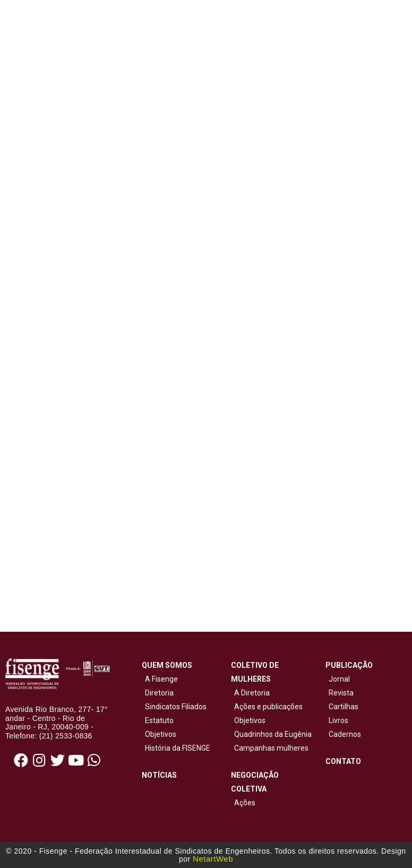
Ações (243, 803)
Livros (338, 720)
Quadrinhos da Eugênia (271, 734)
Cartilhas (344, 707)
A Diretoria (250, 693)
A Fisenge (160, 679)
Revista (341, 693)
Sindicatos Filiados (174, 707)
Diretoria (158, 693)
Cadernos (345, 734)
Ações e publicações (267, 707)
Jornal (339, 679)
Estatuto (158, 720)
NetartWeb (213, 859)
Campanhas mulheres (270, 748)
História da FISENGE (176, 748)
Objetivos (159, 734)
